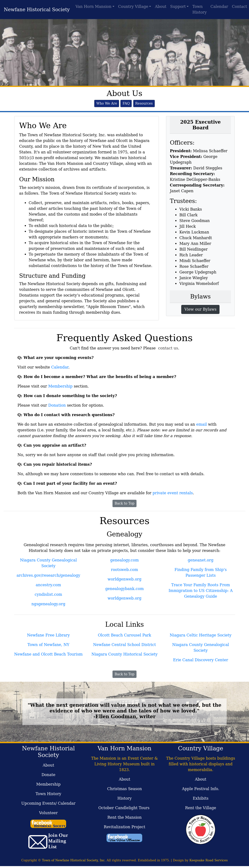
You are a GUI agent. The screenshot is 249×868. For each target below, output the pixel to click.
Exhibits (200, 798)
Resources (144, 103)
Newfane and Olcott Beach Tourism (48, 654)
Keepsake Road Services (208, 860)
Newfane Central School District (125, 645)
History (124, 798)
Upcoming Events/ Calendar (49, 803)
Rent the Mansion (124, 817)
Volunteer (48, 813)
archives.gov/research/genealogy (48, 575)
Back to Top (125, 503)
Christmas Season (124, 789)
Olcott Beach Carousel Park (124, 635)
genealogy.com (125, 560)
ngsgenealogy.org (48, 604)
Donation (57, 405)
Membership (60, 386)
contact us (168, 348)
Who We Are (107, 103)
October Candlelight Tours (124, 808)
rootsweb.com (125, 570)
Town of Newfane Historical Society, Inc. (74, 860)
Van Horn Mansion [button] (93, 7)
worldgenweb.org (124, 579)
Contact (239, 7)
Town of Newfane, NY (49, 645)
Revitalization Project (124, 827)
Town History (200, 9)
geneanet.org (201, 560)
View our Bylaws (200, 309)
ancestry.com (48, 585)
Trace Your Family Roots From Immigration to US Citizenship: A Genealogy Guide (201, 591)
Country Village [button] (133, 7)
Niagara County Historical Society (124, 654)
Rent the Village (201, 808)
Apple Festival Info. (201, 789)
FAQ (126, 103)
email (201, 424)
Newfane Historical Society (37, 10)
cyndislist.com (49, 594)
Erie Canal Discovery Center (201, 660)
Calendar (219, 7)
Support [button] (178, 7)
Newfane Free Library (48, 635)
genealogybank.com (125, 589)
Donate (48, 775)
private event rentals (173, 493)
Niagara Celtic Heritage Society (201, 635)
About (161, 7)
